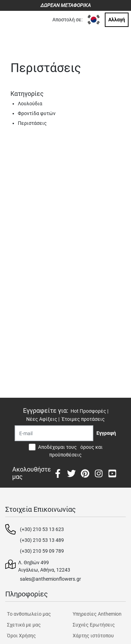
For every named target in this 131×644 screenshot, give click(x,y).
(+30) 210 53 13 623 (42, 529)
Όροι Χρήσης (21, 636)
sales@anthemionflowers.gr (50, 579)
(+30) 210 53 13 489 (42, 540)
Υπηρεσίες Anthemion (97, 614)
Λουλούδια (30, 104)
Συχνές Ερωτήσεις (94, 625)
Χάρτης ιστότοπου (93, 636)
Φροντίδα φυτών (37, 113)
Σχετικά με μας (24, 625)
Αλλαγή (117, 20)
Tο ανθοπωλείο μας (29, 614)
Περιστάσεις (32, 123)
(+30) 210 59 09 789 (42, 551)
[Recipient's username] (54, 433)
